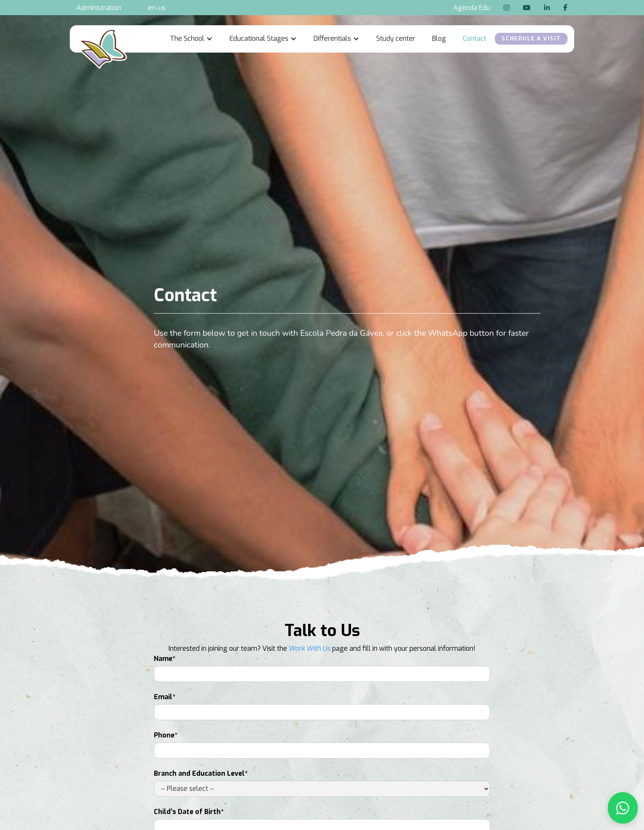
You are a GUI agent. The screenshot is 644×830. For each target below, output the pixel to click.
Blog (439, 38)
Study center (396, 38)
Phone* (166, 735)
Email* (165, 697)
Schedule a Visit (531, 38)
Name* (165, 659)
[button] (191, 39)
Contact (475, 38)
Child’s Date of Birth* (189, 812)
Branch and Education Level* (201, 773)
